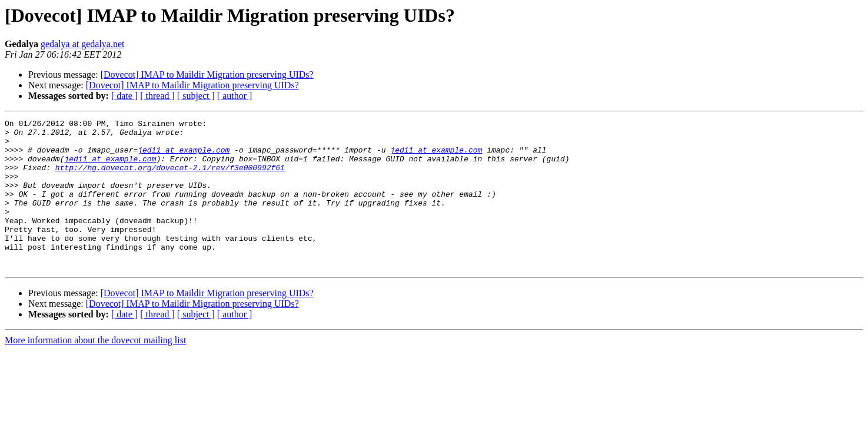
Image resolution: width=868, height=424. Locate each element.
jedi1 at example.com (184, 157)
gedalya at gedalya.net (83, 44)
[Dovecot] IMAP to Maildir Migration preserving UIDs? (207, 74)
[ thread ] (157, 96)
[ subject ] (196, 96)
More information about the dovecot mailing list (95, 370)
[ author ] (235, 96)
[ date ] (124, 96)
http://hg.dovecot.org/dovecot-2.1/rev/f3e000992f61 (170, 178)
